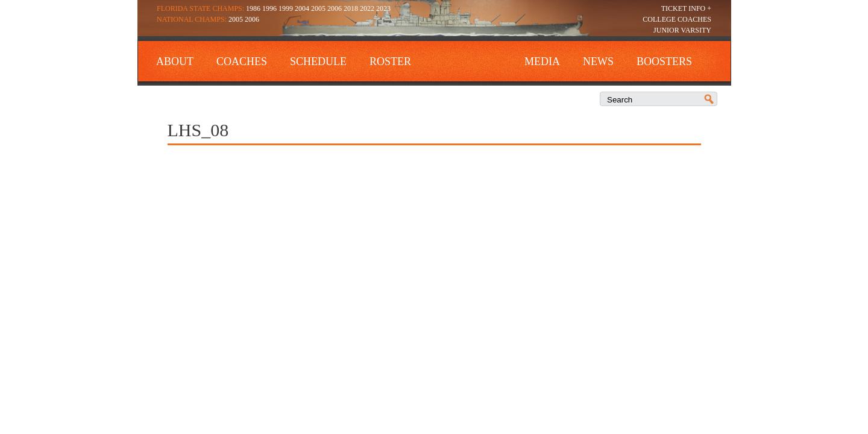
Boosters (664, 61)
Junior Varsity (682, 30)
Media (542, 61)
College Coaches (677, 19)
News (598, 61)
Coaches (242, 61)
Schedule (318, 61)
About (175, 61)
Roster (390, 61)
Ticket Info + (686, 8)
